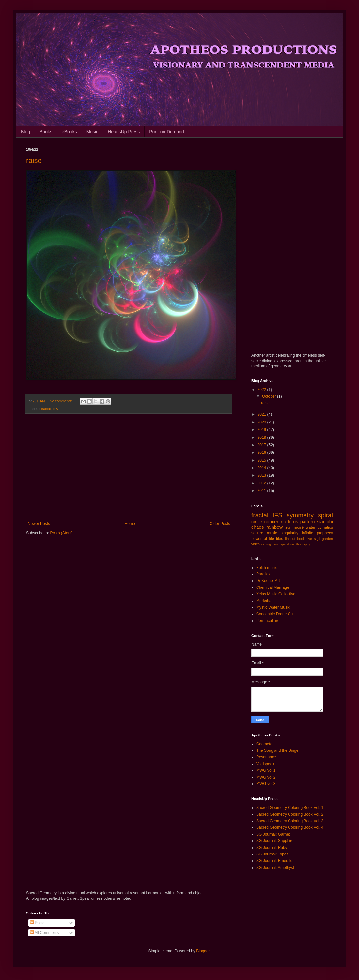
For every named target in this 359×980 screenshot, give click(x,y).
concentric (275, 522)
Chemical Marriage (273, 587)
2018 (262, 438)
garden (327, 539)
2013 (262, 475)
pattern (308, 522)
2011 (262, 491)
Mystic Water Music (273, 607)
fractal (46, 409)
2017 (262, 445)
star (321, 522)
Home (130, 524)
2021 (262, 414)
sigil (317, 539)
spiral (325, 515)
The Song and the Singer (278, 750)
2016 (262, 453)
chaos (258, 527)
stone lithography (298, 544)
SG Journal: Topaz (272, 854)
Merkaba (264, 601)
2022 (262, 390)
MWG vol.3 (266, 784)
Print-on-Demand (167, 132)
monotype (278, 544)
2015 (262, 460)
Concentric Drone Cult (275, 614)
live (309, 539)
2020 (262, 422)
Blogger (203, 951)
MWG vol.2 (266, 777)
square (257, 533)
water (311, 527)
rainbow (274, 527)
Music (93, 132)
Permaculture (268, 621)
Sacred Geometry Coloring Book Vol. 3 (290, 821)
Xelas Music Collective (276, 594)
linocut (290, 539)
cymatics (325, 527)
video (256, 544)
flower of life (263, 539)
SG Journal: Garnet (273, 834)
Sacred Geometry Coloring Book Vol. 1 (290, 808)
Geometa (264, 744)
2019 (262, 430)
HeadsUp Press (124, 132)
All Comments (44, 933)
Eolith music (267, 568)
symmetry (300, 515)
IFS (55, 409)
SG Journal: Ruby (272, 848)
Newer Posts (39, 524)
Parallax (263, 574)
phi (330, 522)
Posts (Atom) (61, 533)
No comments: (62, 401)
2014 (262, 468)
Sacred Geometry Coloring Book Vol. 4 (290, 827)
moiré (299, 527)
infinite (308, 533)
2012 (262, 483)
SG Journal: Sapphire (275, 841)
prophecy (325, 533)
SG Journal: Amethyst (275, 868)
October (270, 396)
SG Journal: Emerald (274, 861)
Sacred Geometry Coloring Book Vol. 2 (290, 814)
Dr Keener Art (268, 581)
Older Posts (220, 524)
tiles (280, 539)
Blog (25, 132)
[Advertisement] (129, 468)
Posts (37, 923)
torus (293, 522)
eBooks (69, 132)
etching (266, 544)
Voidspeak (265, 764)
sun (288, 527)
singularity (289, 533)
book (301, 539)
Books (46, 132)
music (272, 533)
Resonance (266, 757)
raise (34, 161)
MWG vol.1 (266, 770)
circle (257, 522)
